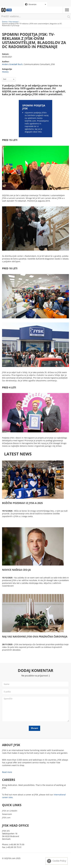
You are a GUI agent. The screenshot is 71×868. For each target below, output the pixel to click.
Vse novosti (14, 22)
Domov (5, 22)
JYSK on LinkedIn (10, 811)
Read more (7, 772)
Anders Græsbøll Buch (12, 64)
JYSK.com (6, 818)
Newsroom (7, 814)
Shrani (34, 728)
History (5, 72)
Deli (9, 79)
